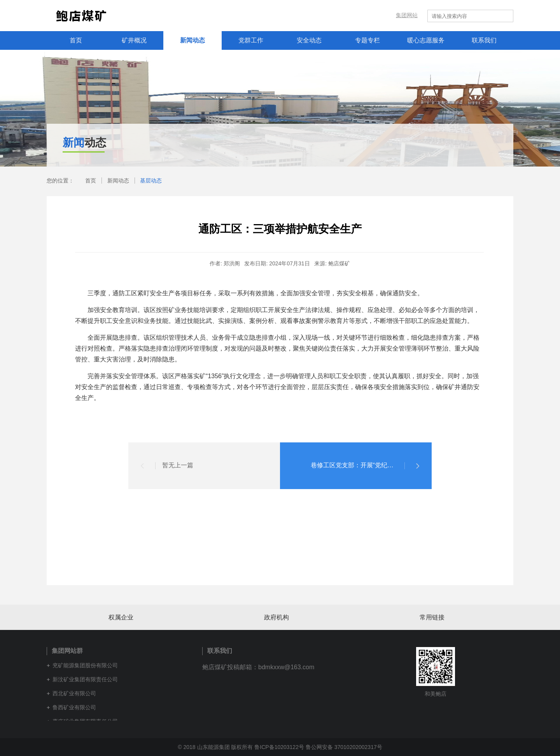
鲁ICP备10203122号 (279, 747)
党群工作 (251, 40)
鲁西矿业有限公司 (74, 707)
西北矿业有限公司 (74, 693)
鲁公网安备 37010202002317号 (344, 747)
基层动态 (151, 181)
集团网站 (407, 16)
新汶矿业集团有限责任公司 (85, 679)
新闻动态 (192, 40)
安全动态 (309, 40)
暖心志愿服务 (426, 40)
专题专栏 (367, 40)
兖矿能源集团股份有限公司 (85, 665)
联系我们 (484, 40)
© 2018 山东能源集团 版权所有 (215, 747)
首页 (76, 40)
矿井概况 (134, 40)
